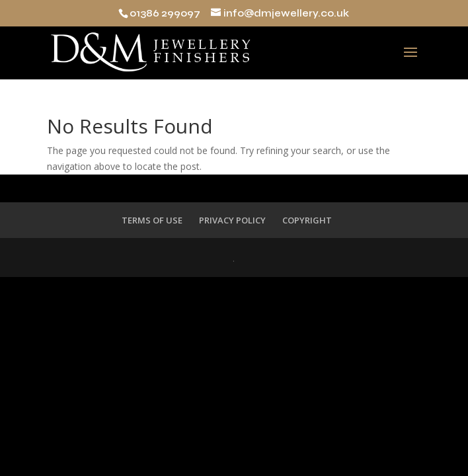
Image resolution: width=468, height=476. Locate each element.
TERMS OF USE (152, 220)
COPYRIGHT (307, 220)
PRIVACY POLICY (232, 220)
